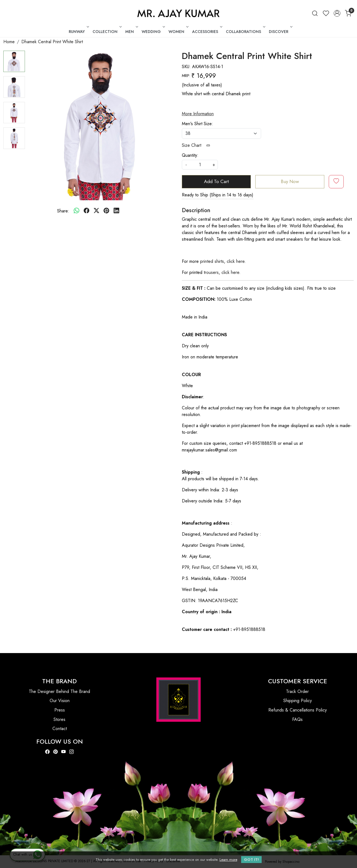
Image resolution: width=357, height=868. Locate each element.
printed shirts (212, 261)
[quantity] (200, 165)
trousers (211, 272)
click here (236, 261)
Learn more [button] (228, 860)
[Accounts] (337, 13)
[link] (315, 13)
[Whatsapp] (76, 211)
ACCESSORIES (207, 32)
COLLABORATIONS (245, 32)
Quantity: (190, 155)
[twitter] (96, 211)
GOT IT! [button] (251, 860)
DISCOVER (280, 32)
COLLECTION (107, 32)
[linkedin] (116, 211)
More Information (198, 114)
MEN (131, 32)
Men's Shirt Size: (197, 124)
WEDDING (153, 32)
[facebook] (86, 211)
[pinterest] (106, 211)
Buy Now (290, 181)
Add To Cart (216, 181)
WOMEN (178, 32)
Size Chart (198, 145)
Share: (63, 211)
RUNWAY (78, 32)
